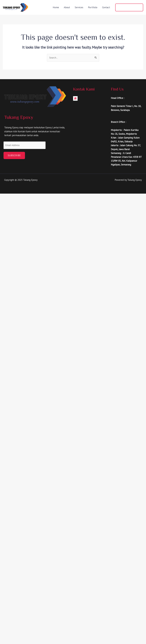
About (67, 7)
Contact (106, 7)
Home (56, 7)
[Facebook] (75, 98)
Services (79, 7)
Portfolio (93, 7)
